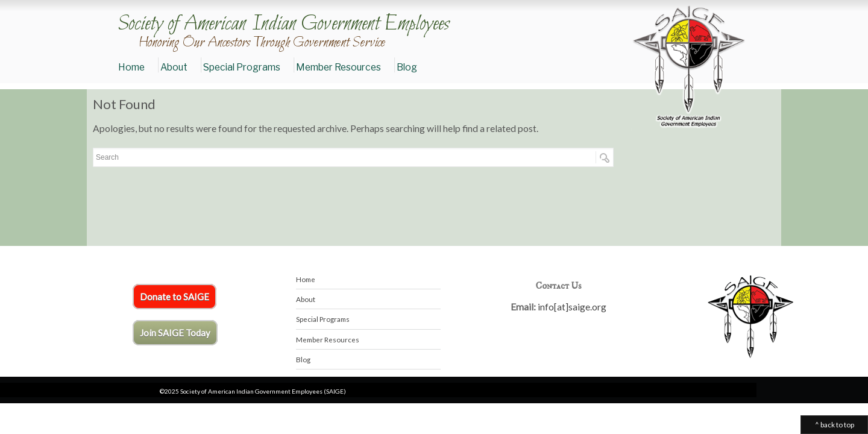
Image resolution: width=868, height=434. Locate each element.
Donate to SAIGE (175, 297)
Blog (407, 67)
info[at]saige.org (572, 307)
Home (131, 67)
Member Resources (338, 67)
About (174, 67)
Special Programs (242, 67)
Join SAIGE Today (175, 333)
